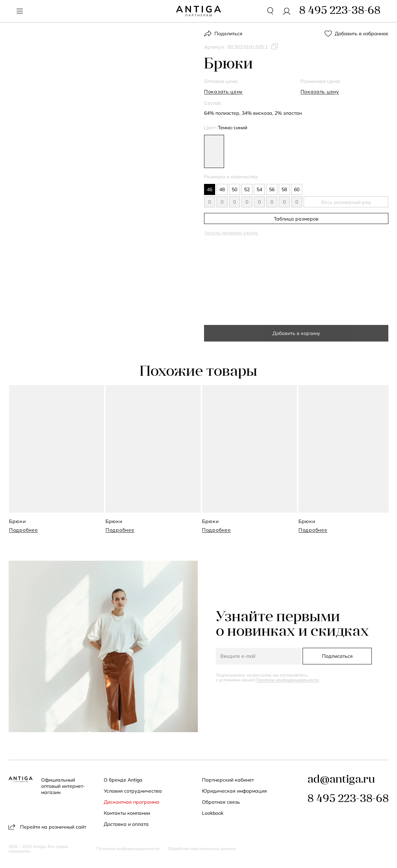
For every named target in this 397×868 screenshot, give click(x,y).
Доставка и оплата (126, 824)
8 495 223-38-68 (348, 799)
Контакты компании (127, 813)
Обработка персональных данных (202, 849)
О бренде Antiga (123, 780)
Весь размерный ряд (346, 202)
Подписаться (337, 656)
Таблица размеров (296, 219)
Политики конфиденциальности (287, 680)
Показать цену (223, 92)
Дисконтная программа (132, 802)
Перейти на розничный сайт (47, 827)
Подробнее (23, 530)
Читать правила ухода (231, 233)
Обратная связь (221, 802)
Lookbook (213, 813)
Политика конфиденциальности (128, 849)
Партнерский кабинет (228, 780)
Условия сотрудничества (133, 791)
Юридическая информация (235, 791)
